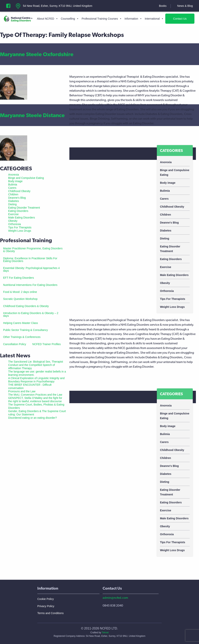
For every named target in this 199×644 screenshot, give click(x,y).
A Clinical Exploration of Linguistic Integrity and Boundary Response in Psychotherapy (36, 380)
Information (133, 19)
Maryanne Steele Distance (32, 115)
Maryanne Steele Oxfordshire (37, 54)
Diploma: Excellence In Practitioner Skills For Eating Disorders (30, 260)
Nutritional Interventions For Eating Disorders (30, 285)
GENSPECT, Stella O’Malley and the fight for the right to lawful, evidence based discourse (35, 400)
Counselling (70, 19)
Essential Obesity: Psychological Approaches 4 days (31, 269)
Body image (168, 183)
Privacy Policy (46, 606)
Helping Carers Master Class (21, 323)
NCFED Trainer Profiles (46, 344)
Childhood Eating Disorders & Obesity (26, 306)
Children (165, 215)
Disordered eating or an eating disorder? (33, 418)
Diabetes (166, 231)
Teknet (105, 633)
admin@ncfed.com (115, 598)
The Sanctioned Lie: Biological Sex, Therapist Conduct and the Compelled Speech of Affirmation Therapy (36, 365)
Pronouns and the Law (22, 391)
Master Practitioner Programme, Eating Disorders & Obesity (33, 250)
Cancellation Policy (15, 344)
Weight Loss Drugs (172, 307)
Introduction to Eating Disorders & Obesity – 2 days (31, 314)
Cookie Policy (46, 599)
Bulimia (165, 191)
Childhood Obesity (172, 207)
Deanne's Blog (169, 223)
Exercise (166, 267)
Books (163, 6)
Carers (164, 199)
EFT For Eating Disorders (18, 278)
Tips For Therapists (173, 299)
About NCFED (48, 19)
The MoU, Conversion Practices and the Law (35, 395)
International (154, 19)
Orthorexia (167, 291)
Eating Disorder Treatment (170, 249)
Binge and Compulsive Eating (175, 172)
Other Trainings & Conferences (22, 337)
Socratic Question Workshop (20, 299)
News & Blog (185, 6)
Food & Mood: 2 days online (20, 292)
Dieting (165, 238)
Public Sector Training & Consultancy (25, 330)
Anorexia (166, 162)
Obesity (165, 283)
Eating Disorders (171, 259)
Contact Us (180, 19)
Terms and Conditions (50, 613)
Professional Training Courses (102, 19)
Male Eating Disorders (174, 275)
